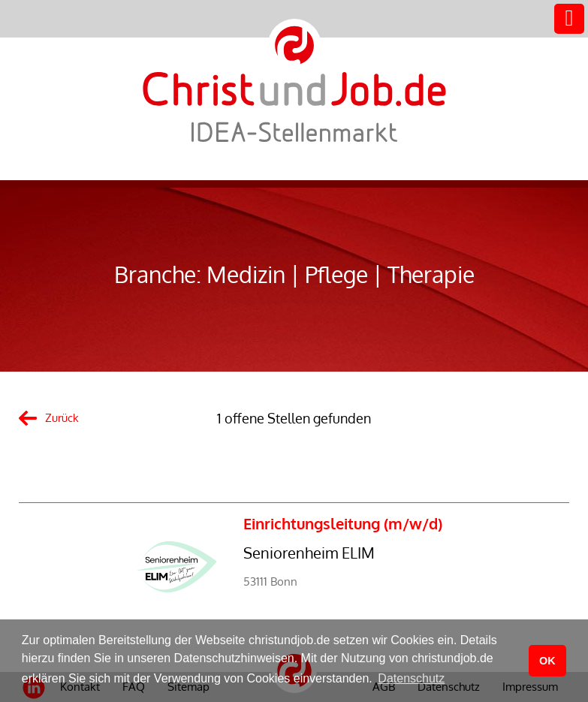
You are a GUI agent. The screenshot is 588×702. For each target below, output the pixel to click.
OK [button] (547, 661)
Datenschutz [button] (411, 678)
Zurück (62, 418)
